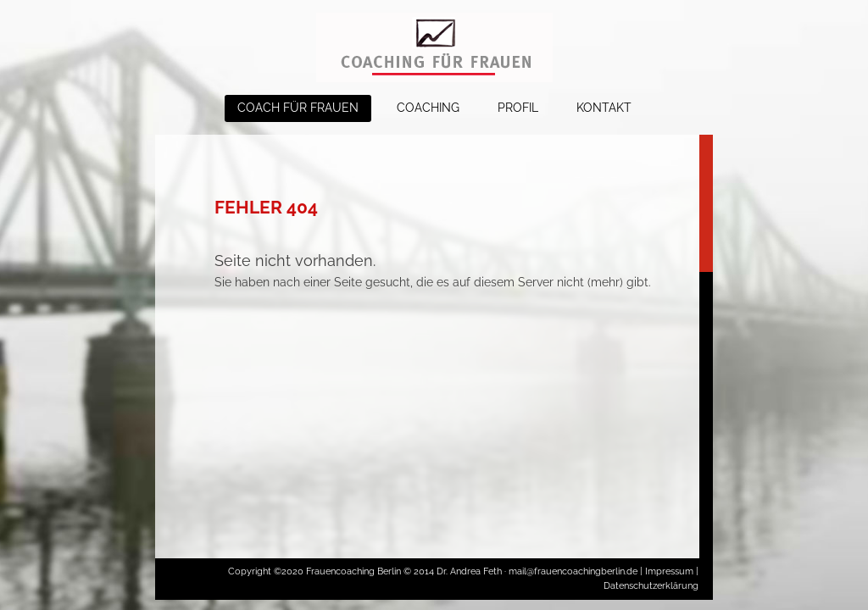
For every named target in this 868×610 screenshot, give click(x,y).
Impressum (669, 571)
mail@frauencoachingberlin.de (574, 571)
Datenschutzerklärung (651, 586)
